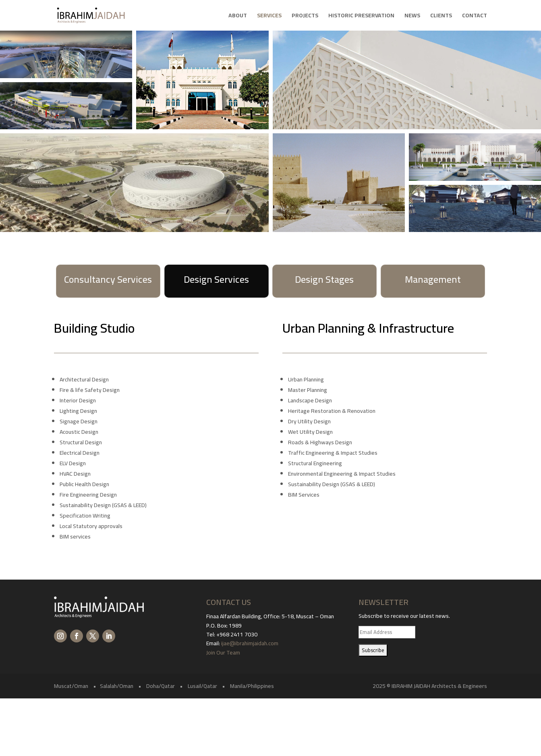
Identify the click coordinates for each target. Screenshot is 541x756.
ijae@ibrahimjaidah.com (250, 643)
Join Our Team (224, 652)
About (238, 17)
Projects (305, 17)
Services (269, 17)
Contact (475, 17)
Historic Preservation (361, 17)
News (412, 17)
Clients (441, 17)
